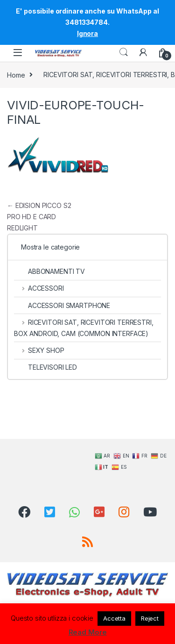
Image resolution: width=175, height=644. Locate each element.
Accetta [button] (114, 618)
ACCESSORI (39, 288)
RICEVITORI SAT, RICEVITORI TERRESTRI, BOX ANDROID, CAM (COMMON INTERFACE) (84, 328)
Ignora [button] (87, 33)
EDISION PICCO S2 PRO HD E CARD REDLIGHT (39, 217)
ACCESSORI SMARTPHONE (62, 305)
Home (16, 75)
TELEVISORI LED (45, 367)
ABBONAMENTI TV (49, 271)
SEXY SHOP (39, 350)
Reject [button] (150, 618)
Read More (88, 632)
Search (124, 52)
